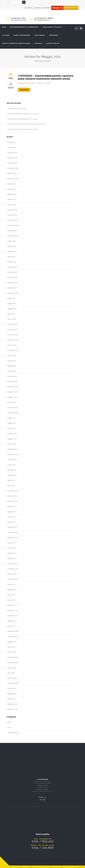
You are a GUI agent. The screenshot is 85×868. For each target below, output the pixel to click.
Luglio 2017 (12, 418)
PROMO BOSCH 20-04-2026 (17, 108)
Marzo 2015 (12, 486)
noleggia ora (57, 8)
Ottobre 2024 (12, 231)
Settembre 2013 (13, 538)
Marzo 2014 (12, 522)
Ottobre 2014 (12, 496)
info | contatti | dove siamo (19, 20)
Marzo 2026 (12, 147)
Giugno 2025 (12, 189)
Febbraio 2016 (12, 449)
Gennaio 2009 (12, 678)
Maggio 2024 (12, 251)
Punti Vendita (40, 35)
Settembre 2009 (13, 662)
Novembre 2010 (13, 631)
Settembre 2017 (13, 413)
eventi (10, 722)
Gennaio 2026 (12, 158)
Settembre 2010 (13, 636)
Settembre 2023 (13, 293)
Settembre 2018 (13, 392)
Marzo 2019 (12, 371)
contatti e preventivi (42, 8)
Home (4, 27)
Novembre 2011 (13, 610)
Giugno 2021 (12, 361)
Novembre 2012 (13, 569)
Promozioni (54, 35)
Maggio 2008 (12, 694)
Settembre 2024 (13, 236)
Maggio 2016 (12, 439)
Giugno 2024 (12, 246)
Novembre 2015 (13, 454)
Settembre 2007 (13, 709)
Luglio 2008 (12, 688)
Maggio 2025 (12, 194)
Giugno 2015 (12, 470)
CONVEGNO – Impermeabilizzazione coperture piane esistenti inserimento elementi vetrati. (46, 77)
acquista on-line (71, 8)
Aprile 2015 (11, 480)
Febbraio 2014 (12, 527)
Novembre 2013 (13, 532)
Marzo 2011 (12, 626)
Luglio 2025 (12, 184)
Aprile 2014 (11, 517)
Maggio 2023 (12, 309)
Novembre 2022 (13, 340)
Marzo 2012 (12, 600)
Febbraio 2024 (12, 267)
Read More (24, 90)
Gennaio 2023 (12, 329)
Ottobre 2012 (12, 574)
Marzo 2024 (12, 262)
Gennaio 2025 (12, 215)
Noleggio (38, 43)
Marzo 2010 (12, 652)
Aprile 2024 (11, 257)
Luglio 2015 (12, 465)
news (9, 727)
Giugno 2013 (12, 548)
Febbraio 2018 (12, 408)
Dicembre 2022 (13, 335)
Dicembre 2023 (13, 277)
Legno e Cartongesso (22, 35)
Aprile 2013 (11, 553)
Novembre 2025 (13, 168)
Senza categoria (13, 732)
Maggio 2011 (12, 621)
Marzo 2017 (12, 428)
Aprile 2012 (11, 595)
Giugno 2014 (12, 506)
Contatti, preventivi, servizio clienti (16, 43)
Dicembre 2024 (13, 220)
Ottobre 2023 (12, 288)
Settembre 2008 (13, 683)
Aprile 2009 (11, 673)
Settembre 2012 (13, 579)
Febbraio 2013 (12, 558)
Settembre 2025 (13, 179)
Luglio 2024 (12, 241)
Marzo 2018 (12, 402)
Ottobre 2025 (12, 173)
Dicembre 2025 (13, 163)
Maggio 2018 (12, 397)
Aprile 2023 (11, 314)
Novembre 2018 (13, 387)
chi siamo (28, 8)
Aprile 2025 (11, 199)
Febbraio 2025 (12, 210)
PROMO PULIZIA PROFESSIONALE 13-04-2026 (23, 114)
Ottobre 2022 (12, 345)
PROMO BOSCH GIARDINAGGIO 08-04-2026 (23, 119)
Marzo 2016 (12, 444)
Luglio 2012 (12, 584)
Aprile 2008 (11, 699)
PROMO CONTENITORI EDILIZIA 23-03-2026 (23, 129)
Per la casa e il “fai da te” (52, 27)
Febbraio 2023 (12, 324)
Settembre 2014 (13, 501)
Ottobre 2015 (12, 460)
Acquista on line (53, 43)
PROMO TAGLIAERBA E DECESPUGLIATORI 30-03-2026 (26, 124)
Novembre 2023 (13, 283)
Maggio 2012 (12, 590)
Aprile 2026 (11, 142)
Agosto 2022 (12, 355)
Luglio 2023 (12, 298)
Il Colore (6, 35)
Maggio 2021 (12, 366)
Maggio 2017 (12, 423)
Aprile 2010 (11, 647)
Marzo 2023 (12, 319)
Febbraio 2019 (12, 376)
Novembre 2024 (13, 225)
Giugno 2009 (12, 668)
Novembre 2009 (13, 657)
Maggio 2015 (12, 475)
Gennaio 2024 (12, 272)
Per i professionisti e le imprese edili (24, 27)
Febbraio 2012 (12, 605)
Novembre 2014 (13, 491)
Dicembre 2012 (13, 564)
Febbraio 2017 (12, 434)
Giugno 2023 (12, 303)
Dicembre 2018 (13, 382)
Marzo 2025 (12, 205)
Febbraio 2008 (12, 704)
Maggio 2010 (12, 642)
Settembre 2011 (13, 616)
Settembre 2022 (13, 350)
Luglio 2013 (12, 543)
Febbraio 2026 (12, 153)
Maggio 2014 (12, 512)
